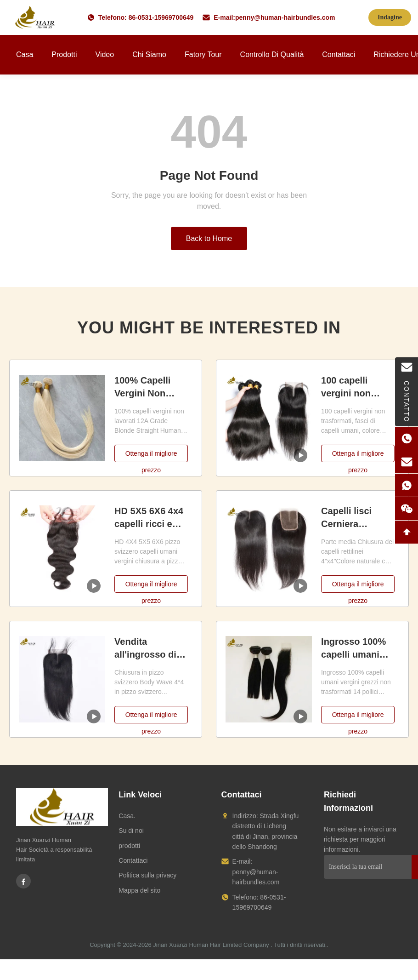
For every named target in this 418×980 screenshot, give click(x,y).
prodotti (129, 846)
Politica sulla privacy (147, 875)
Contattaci (339, 54)
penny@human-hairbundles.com (285, 17)
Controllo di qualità (272, 54)
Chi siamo (149, 54)
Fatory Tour (203, 54)
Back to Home (209, 238)
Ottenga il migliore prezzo (151, 456)
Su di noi (131, 831)
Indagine (390, 17)
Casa (25, 54)
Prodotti (64, 54)
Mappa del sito (139, 890)
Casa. (127, 816)
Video (105, 54)
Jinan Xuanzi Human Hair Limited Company (211, 945)
